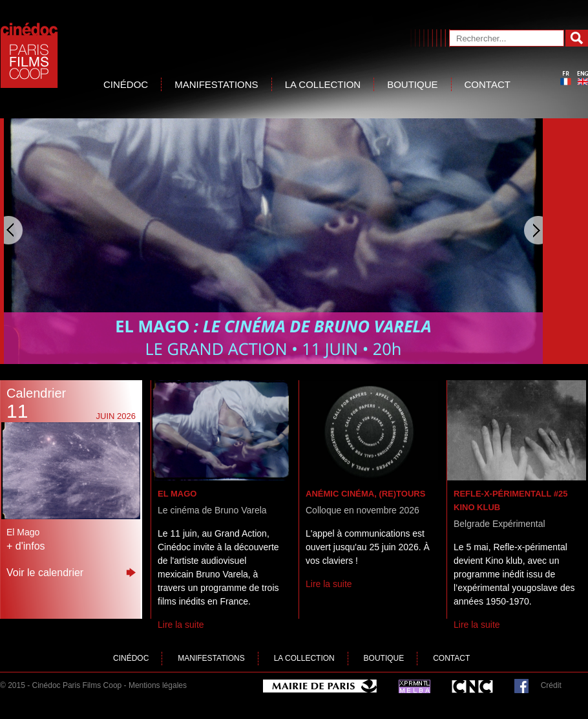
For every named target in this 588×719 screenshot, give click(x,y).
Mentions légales (158, 685)
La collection (323, 84)
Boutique (412, 84)
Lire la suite (181, 625)
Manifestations (216, 84)
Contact (488, 84)
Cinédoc (126, 84)
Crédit (551, 685)
